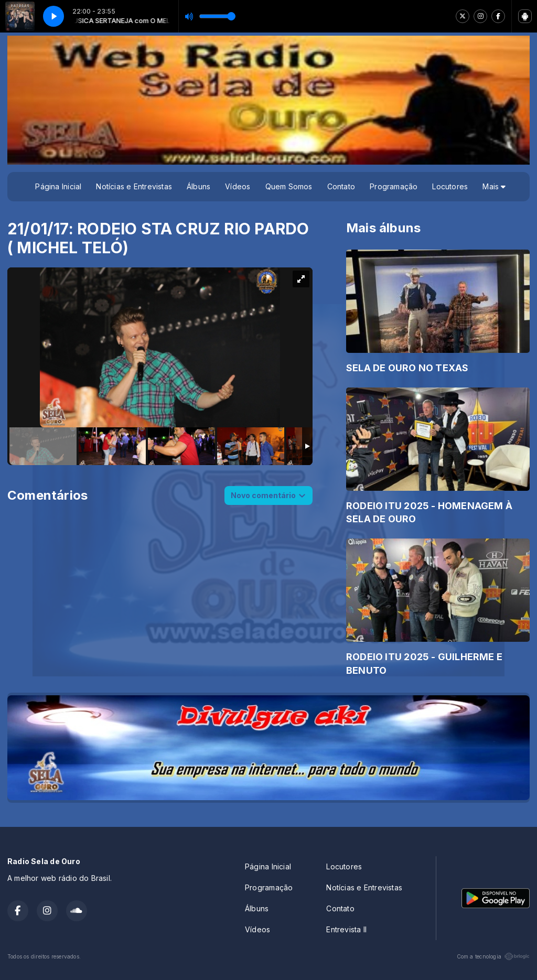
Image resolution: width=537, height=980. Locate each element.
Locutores (450, 186)
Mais (494, 186)
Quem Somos (289, 186)
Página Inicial (58, 186)
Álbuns (198, 186)
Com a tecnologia (493, 956)
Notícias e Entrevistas (134, 186)
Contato (341, 186)
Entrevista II (346, 929)
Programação (394, 186)
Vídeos (238, 186)
